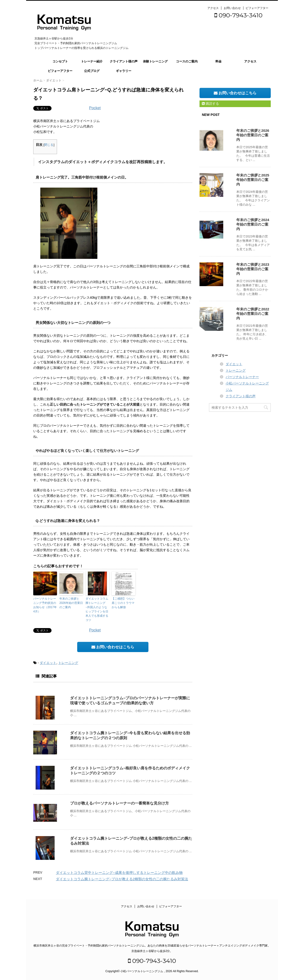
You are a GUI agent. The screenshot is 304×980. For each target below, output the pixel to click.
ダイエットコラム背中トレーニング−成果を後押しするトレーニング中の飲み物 (119, 873)
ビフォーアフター (257, 8)
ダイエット (48, 663)
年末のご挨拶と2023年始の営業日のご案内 (253, 269)
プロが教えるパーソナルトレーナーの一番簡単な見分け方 (119, 803)
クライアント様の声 (124, 61)
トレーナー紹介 (92, 61)
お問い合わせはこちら (113, 647)
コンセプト (60, 61)
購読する (210, 104)
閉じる (49, 145)
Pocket (95, 108)
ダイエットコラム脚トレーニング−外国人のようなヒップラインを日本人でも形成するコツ (97, 609)
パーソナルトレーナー (242, 377)
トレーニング (68, 663)
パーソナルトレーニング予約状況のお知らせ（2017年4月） (45, 605)
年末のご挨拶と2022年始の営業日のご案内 (253, 314)
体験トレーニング (155, 61)
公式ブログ (92, 71)
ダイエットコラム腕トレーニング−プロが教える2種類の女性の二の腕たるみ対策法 (122, 879)
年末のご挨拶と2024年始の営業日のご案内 (253, 224)
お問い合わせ (232, 8)
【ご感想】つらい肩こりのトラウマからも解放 (123, 603)
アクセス (213, 8)
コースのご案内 (187, 61)
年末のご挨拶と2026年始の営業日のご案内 (71, 603)
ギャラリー (124, 71)
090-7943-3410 (238, 15)
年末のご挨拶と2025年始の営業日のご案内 (253, 180)
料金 (218, 61)
